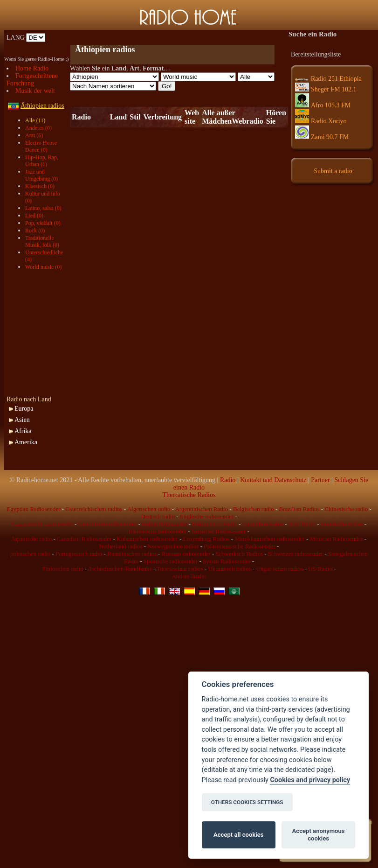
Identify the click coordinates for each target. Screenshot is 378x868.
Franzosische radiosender (42, 524)
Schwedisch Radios (239, 554)
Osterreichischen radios (94, 509)
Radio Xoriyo (321, 121)
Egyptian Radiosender (33, 509)
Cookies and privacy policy (310, 780)
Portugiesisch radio (79, 554)
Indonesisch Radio (214, 524)
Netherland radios (121, 546)
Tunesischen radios (180, 569)
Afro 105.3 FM (323, 105)
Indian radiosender (164, 524)
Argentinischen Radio (202, 509)
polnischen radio (30, 554)
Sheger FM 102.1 (326, 89)
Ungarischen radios (279, 569)
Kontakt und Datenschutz (273, 480)
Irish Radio (302, 524)
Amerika (26, 442)
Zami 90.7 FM (322, 137)
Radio (228, 480)
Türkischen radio (62, 569)
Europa (24, 409)
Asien (22, 420)
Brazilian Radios (299, 509)
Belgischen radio (254, 509)
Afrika (23, 431)
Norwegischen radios (173, 546)
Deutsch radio (158, 516)
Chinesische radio (346, 509)
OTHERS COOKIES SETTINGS (247, 802)
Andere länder (189, 576)
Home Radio (32, 68)
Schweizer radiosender (296, 554)
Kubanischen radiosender (147, 539)
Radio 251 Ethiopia (328, 79)
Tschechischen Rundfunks (120, 569)
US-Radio (320, 569)
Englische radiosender (207, 516)
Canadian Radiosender (84, 539)
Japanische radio (32, 539)
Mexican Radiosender (337, 539)
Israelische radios (342, 524)
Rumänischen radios (132, 554)
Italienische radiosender (158, 531)
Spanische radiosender (171, 561)
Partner (320, 480)
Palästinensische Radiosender (239, 546)
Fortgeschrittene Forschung (32, 80)
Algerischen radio (149, 509)
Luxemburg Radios (206, 539)
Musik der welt (35, 91)
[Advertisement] (39, 333)
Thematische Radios (189, 495)
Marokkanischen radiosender (270, 539)
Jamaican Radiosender (219, 531)
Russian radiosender (186, 554)
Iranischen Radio (263, 524)
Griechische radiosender (108, 524)
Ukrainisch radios (229, 569)
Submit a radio (333, 171)
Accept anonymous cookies (319, 835)
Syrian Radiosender (227, 561)
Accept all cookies (238, 835)
